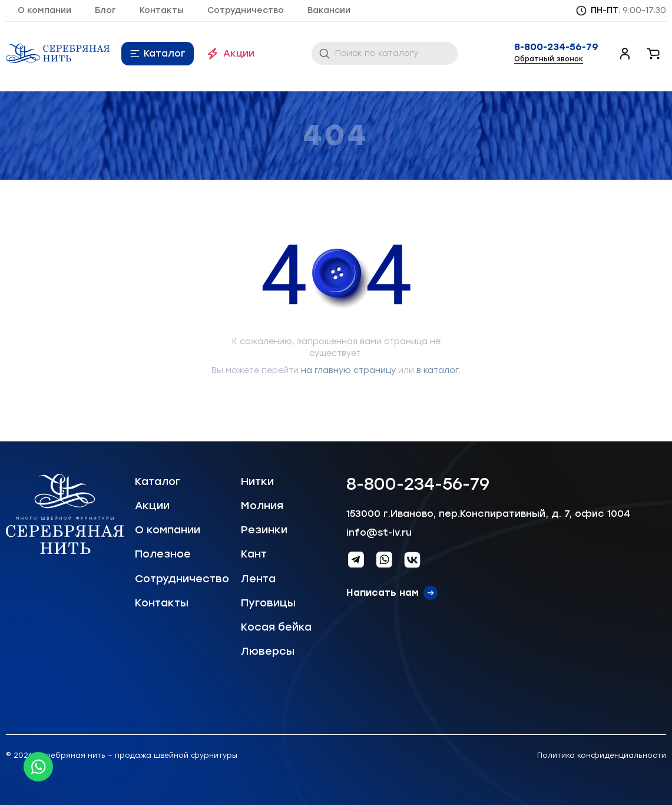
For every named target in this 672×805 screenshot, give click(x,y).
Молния (262, 506)
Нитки (257, 481)
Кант (254, 554)
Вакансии (329, 10)
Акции (239, 53)
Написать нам (383, 593)
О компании (44, 10)
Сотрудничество (246, 10)
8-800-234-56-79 (556, 47)
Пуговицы (268, 603)
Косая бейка (276, 627)
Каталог (165, 53)
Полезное (163, 554)
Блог (105, 10)
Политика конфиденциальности (602, 755)
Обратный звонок (549, 59)
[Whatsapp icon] (38, 767)
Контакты (162, 10)
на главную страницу (348, 370)
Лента (258, 579)
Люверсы (268, 651)
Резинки (264, 530)
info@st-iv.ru (379, 532)
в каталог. (438, 370)
